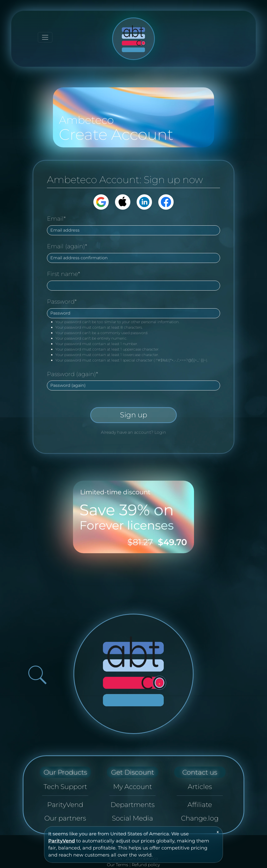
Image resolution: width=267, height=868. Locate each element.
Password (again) (72, 374)
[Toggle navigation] (45, 37)
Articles (200, 786)
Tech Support (65, 786)
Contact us (200, 772)
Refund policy (146, 865)
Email (56, 219)
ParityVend (62, 841)
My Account (133, 786)
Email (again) (67, 246)
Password (62, 302)
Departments (133, 804)
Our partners (65, 818)
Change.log (200, 818)
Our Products (65, 772)
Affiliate (200, 804)
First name (63, 274)
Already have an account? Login (133, 432)
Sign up (133, 415)
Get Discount (133, 772)
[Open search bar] (37, 675)
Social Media (132, 818)
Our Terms (118, 865)
